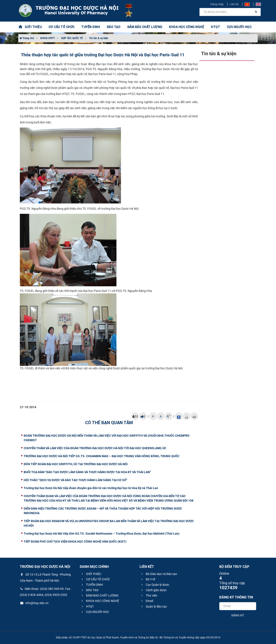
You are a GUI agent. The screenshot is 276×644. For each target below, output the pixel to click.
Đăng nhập (217, 4)
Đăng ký (238, 615)
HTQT (215, 27)
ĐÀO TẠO (114, 27)
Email (147, 601)
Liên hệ (234, 4)
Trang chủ (27, 38)
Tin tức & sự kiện (99, 38)
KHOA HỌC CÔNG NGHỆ (187, 27)
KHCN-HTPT (48, 38)
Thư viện (149, 595)
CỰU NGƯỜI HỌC (239, 27)
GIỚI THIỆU (33, 27)
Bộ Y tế (148, 579)
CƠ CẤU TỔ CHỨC (62, 27)
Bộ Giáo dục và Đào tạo (159, 574)
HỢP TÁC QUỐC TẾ (72, 38)
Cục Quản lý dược (155, 585)
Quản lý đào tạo (154, 606)
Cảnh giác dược (153, 590)
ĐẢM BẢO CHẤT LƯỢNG (145, 27)
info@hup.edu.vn (34, 603)
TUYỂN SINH (91, 27)
